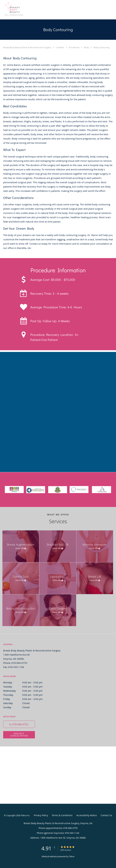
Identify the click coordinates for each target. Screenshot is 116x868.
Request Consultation (19, 734)
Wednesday (26, 691)
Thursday (26, 695)
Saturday (26, 703)
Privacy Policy (41, 815)
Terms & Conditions (62, 815)
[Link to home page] (44, 10)
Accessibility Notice (87, 815)
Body (87, 47)
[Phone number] (19, 724)
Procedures (74, 47)
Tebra (72, 856)
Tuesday (26, 687)
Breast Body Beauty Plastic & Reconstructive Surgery (27, 47)
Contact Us (106, 815)
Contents (60, 47)
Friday (26, 699)
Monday (26, 682)
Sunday (26, 707)
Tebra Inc (25, 815)
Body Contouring (101, 47)
